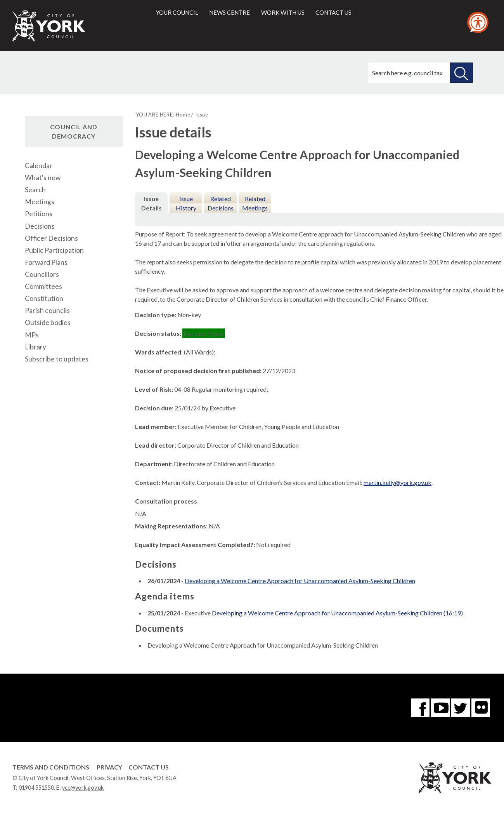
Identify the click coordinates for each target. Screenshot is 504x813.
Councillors (42, 274)
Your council (177, 12)
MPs (32, 335)
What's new (43, 178)
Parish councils (47, 310)
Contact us (333, 12)
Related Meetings (255, 203)
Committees (43, 286)
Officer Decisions (51, 238)
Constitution (44, 298)
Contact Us (149, 767)
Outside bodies (48, 322)
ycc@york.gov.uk (83, 788)
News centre (229, 12)
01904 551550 (36, 788)
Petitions (39, 214)
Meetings (40, 202)
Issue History (186, 203)
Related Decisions (221, 203)
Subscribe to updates (57, 359)
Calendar (39, 166)
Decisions (40, 226)
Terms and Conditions (51, 767)
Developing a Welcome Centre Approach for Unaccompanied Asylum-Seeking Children (300, 581)
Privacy (109, 767)
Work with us (283, 12)
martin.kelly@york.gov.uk (397, 482)
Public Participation (54, 250)
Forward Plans (46, 262)
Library (36, 347)
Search (35, 190)
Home (183, 115)
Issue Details (152, 203)
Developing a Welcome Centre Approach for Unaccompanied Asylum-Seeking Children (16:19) (337, 613)
